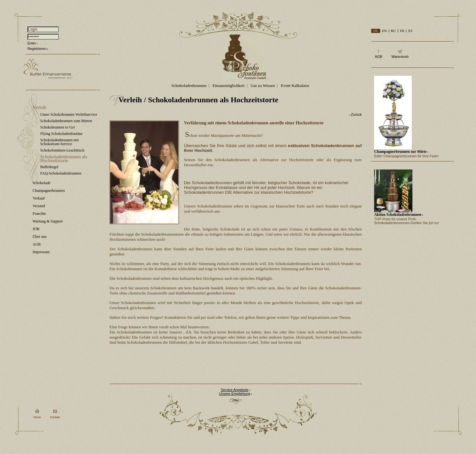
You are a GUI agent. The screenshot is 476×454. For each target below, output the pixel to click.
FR (402, 31)
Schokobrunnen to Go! (58, 127)
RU (393, 31)
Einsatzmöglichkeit (228, 86)
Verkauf (39, 198)
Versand (39, 206)
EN (384, 31)
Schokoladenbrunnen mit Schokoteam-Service (59, 142)
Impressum (41, 252)
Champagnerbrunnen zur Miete (400, 152)
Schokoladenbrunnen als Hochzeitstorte (64, 159)
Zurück (357, 114)
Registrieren (37, 49)
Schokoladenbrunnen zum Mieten (66, 121)
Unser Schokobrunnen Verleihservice (69, 114)
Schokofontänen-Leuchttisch (62, 150)
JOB (36, 229)
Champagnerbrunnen (49, 191)
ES (410, 31)
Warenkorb (400, 57)
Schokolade (42, 183)
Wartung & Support (48, 221)
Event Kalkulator (295, 86)
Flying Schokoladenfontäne (61, 134)
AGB (37, 244)
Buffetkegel (49, 167)
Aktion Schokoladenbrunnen (398, 215)
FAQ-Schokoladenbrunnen (61, 173)
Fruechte (39, 214)
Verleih (39, 107)
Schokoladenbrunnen (189, 86)
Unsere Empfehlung (235, 394)
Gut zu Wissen (263, 86)
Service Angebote (234, 390)
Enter (32, 43)
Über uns (40, 237)
